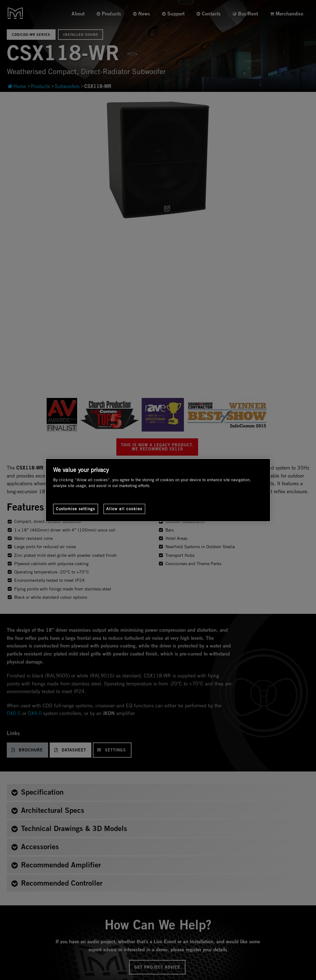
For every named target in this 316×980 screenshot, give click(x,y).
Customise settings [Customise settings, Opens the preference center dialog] (75, 509)
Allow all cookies (124, 509)
